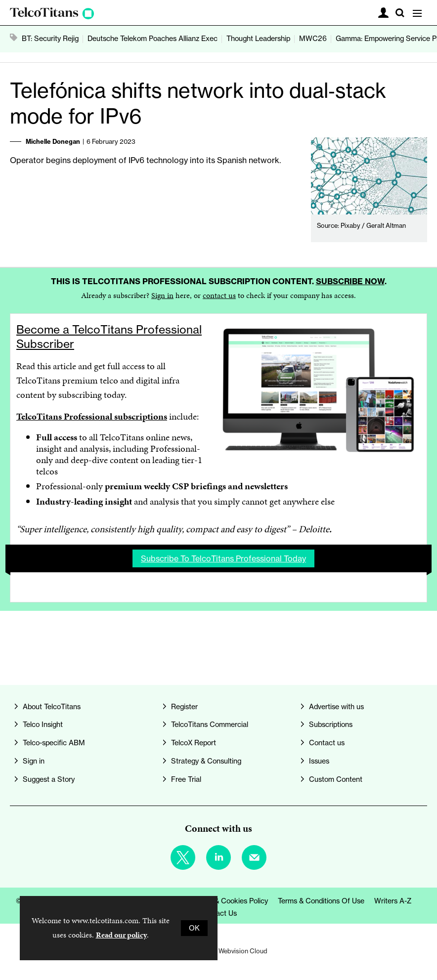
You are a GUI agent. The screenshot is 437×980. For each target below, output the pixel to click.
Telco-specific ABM (54, 743)
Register (184, 707)
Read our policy (121, 935)
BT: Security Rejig (50, 39)
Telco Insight (43, 724)
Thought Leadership (258, 39)
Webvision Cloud (243, 951)
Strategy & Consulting (206, 761)
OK (194, 928)
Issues (319, 761)
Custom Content (336, 779)
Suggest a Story (49, 779)
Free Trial (186, 779)
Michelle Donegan (53, 141)
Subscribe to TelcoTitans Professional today (223, 558)
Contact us (327, 743)
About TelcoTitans (52, 707)
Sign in (162, 295)
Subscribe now (350, 281)
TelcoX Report (194, 743)
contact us (219, 295)
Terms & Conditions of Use (321, 901)
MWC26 (313, 39)
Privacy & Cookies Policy (229, 901)
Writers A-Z (393, 901)
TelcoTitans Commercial (210, 724)
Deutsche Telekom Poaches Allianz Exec (153, 39)
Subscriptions (331, 724)
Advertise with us (336, 707)
